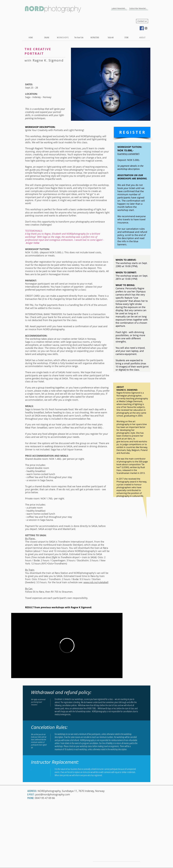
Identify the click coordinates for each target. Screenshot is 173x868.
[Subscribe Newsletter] (138, 8)
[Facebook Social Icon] (142, 28)
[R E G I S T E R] (132, 132)
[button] (111, 84)
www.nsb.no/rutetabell (96, 582)
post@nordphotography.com (53, 794)
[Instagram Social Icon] (146, 28)
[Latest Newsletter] (119, 8)
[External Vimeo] (67, 645)
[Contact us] (142, 21)
